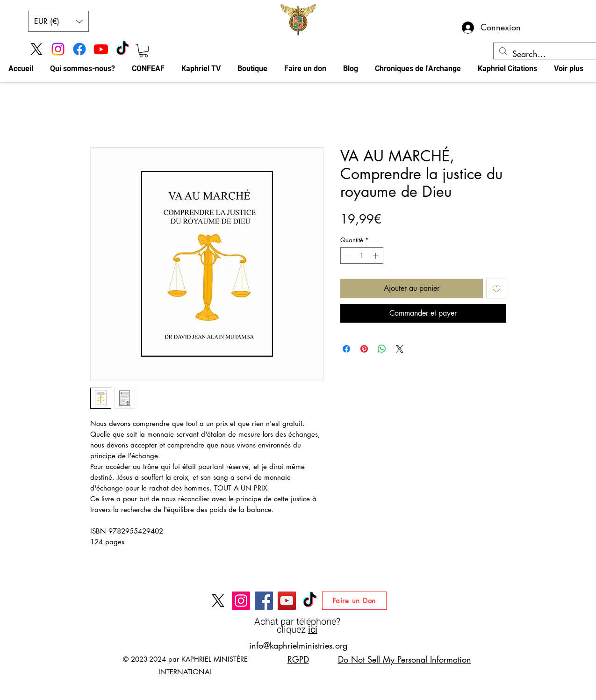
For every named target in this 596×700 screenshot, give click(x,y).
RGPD (298, 659)
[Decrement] (347, 256)
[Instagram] (58, 49)
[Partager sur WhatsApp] (382, 349)
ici (313, 630)
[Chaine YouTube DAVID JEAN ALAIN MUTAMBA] (287, 601)
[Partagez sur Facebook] (346, 349)
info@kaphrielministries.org (298, 645)
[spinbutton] (362, 256)
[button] (58, 21)
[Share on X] (400, 349)
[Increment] (376, 256)
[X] (36, 49)
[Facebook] (79, 49)
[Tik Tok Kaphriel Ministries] (122, 49)
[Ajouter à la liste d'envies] (496, 289)
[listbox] (58, 21)
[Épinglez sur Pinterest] (364, 349)
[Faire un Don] (354, 601)
